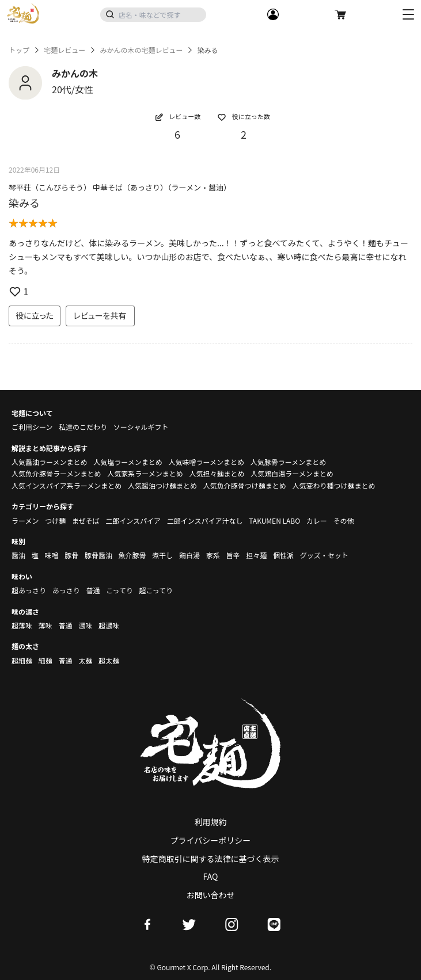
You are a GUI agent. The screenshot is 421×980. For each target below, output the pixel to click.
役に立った (35, 315)
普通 (93, 590)
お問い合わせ (211, 895)
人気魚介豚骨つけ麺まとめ (245, 485)
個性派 (283, 555)
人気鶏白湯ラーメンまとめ (292, 473)
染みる (24, 203)
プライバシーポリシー (211, 840)
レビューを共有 (100, 315)
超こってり (156, 590)
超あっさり (29, 590)
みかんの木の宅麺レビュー (141, 50)
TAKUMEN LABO (274, 520)
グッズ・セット (324, 555)
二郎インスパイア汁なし (205, 520)
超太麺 (109, 660)
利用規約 (211, 822)
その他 (344, 520)
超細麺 (22, 660)
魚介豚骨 (132, 555)
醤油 (18, 555)
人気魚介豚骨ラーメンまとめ (56, 473)
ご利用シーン (32, 427)
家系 (213, 555)
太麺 (85, 660)
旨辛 (233, 555)
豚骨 (71, 555)
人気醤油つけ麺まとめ (162, 485)
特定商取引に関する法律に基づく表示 (211, 859)
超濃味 (109, 625)
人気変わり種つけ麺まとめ (333, 485)
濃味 (85, 625)
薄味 (45, 625)
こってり (120, 590)
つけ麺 (55, 520)
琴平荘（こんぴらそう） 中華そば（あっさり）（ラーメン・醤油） (120, 187)
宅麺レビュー (65, 50)
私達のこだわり (83, 427)
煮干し (162, 555)
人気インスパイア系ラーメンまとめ (67, 485)
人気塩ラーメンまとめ (128, 462)
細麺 (45, 660)
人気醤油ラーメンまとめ (50, 462)
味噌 (51, 555)
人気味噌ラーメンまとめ (206, 462)
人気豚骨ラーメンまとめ (289, 462)
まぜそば (86, 520)
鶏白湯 (189, 555)
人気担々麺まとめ (217, 473)
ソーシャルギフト (141, 427)
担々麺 (256, 555)
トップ (19, 50)
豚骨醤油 (98, 555)
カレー (317, 520)
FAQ (211, 876)
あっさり (66, 590)
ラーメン (25, 520)
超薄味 (22, 625)
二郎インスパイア (133, 520)
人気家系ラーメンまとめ (145, 473)
